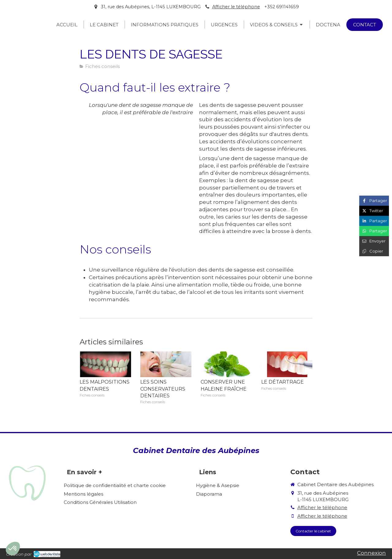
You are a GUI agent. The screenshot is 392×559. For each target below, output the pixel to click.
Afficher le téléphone (236, 7)
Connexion (371, 553)
